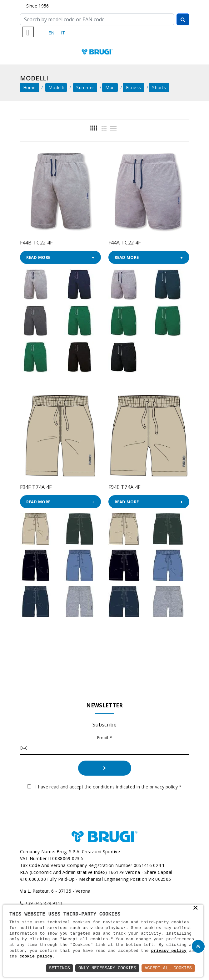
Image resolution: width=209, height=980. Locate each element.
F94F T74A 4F (36, 487)
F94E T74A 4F (124, 487)
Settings (60, 968)
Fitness (133, 87)
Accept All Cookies (168, 968)
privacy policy (169, 951)
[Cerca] (97, 19)
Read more (38, 257)
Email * (104, 738)
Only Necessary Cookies (107, 968)
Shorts (159, 87)
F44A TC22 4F (125, 243)
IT (63, 33)
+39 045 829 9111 (44, 903)
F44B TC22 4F (36, 243)
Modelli (56, 87)
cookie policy (36, 957)
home (30, 87)
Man (110, 87)
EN (52, 33)
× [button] (196, 908)
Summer (85, 87)
